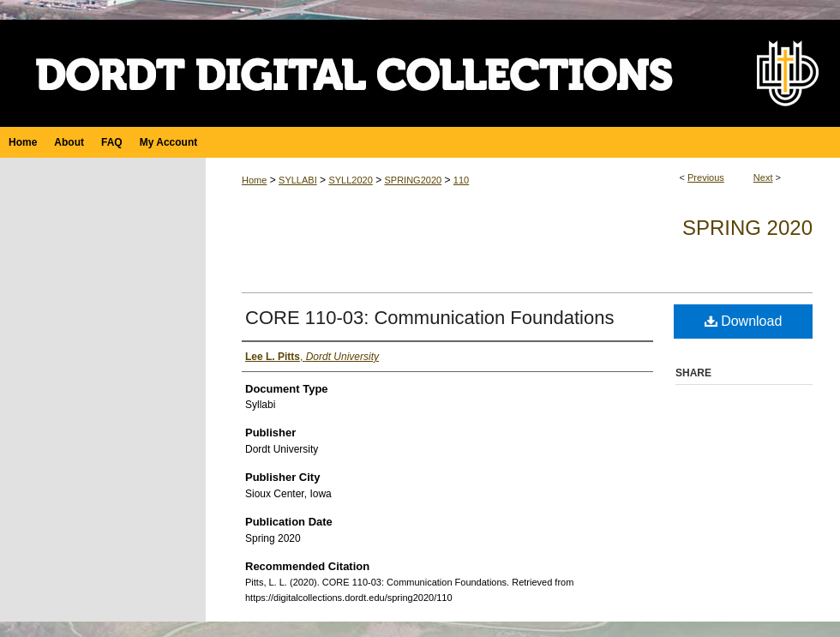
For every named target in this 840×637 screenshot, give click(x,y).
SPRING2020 (413, 180)
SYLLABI (298, 180)
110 (461, 180)
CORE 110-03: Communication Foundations (429, 318)
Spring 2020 (747, 228)
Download (744, 321)
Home (254, 180)
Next (763, 177)
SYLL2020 (350, 180)
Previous (706, 177)
